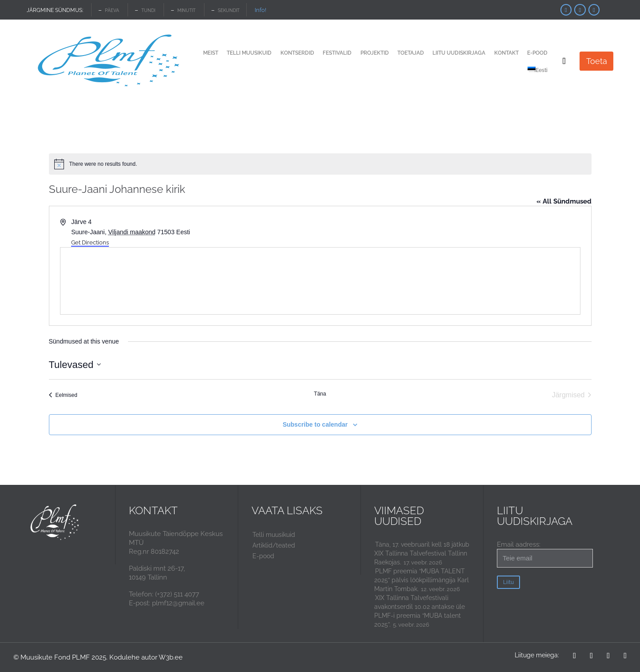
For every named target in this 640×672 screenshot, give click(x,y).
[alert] (320, 164)
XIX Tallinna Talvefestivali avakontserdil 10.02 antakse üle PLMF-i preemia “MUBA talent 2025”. (420, 611)
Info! (260, 10)
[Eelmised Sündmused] (63, 395)
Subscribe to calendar (315, 424)
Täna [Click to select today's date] (320, 394)
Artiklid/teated (274, 545)
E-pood (263, 556)
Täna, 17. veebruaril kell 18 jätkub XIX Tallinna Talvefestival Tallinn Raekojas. (422, 553)
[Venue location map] (320, 281)
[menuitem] (538, 71)
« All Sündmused (564, 201)
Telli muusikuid (274, 535)
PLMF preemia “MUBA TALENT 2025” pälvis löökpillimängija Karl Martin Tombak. (422, 580)
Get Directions (90, 242)
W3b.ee (171, 657)
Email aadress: (545, 554)
